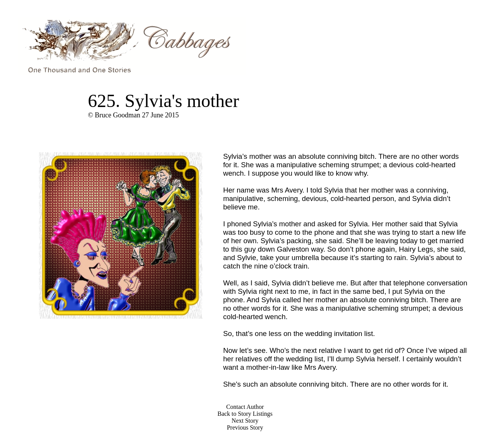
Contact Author (245, 407)
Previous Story (245, 427)
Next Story (245, 421)
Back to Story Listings (245, 414)
